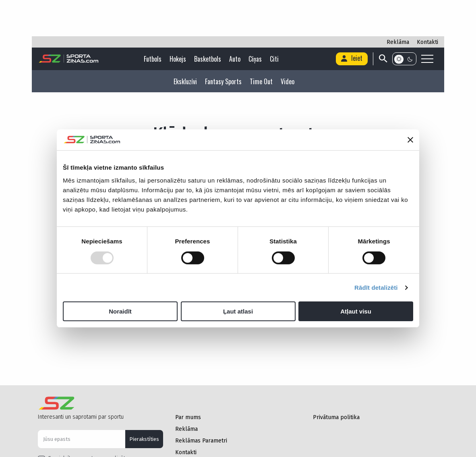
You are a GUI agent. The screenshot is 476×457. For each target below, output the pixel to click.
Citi (274, 59)
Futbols (153, 59)
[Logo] (69, 59)
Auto (235, 59)
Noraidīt (120, 311)
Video (288, 81)
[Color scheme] (404, 59)
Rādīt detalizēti (376, 288)
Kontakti (427, 42)
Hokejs (178, 59)
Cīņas (255, 59)
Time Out (261, 81)
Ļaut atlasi (238, 311)
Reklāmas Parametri (201, 441)
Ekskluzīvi (185, 81)
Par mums (188, 417)
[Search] (382, 59)
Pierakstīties (144, 439)
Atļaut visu (356, 311)
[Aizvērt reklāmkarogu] (410, 140)
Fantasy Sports (223, 81)
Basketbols (208, 59)
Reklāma (398, 42)
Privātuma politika (336, 417)
